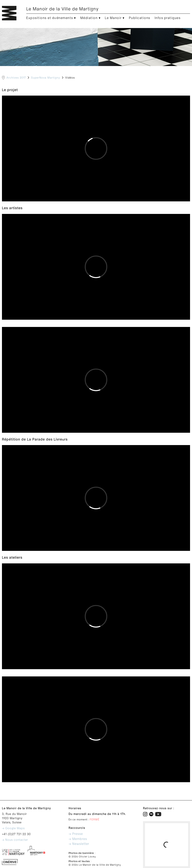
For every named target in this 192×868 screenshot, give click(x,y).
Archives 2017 (16, 78)
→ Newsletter (79, 844)
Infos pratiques (168, 18)
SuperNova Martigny (46, 78)
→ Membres (78, 839)
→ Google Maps (13, 828)
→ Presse (76, 834)
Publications (140, 18)
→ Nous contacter (15, 840)
